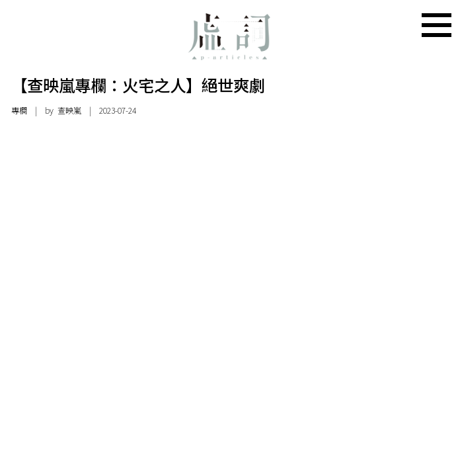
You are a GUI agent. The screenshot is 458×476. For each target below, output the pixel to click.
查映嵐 (69, 110)
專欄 (19, 110)
